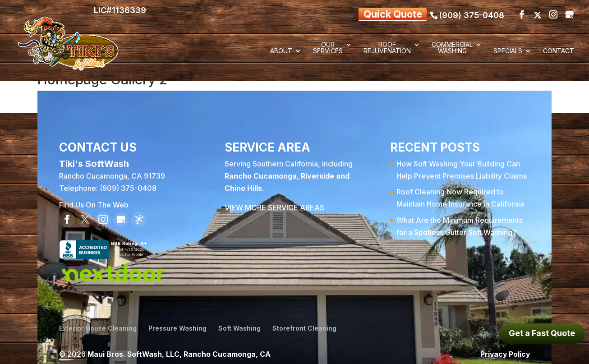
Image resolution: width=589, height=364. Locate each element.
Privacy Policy (504, 351)
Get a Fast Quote (542, 333)
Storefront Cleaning (304, 325)
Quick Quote (384, 13)
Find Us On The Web (94, 202)
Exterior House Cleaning (98, 325)
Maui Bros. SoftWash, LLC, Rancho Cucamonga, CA (180, 351)
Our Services (328, 48)
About (281, 51)
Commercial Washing (452, 48)
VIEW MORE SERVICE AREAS (274, 205)
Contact (559, 51)
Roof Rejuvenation (387, 48)
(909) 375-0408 (472, 13)
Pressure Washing (177, 325)
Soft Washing (239, 325)
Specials (508, 51)
